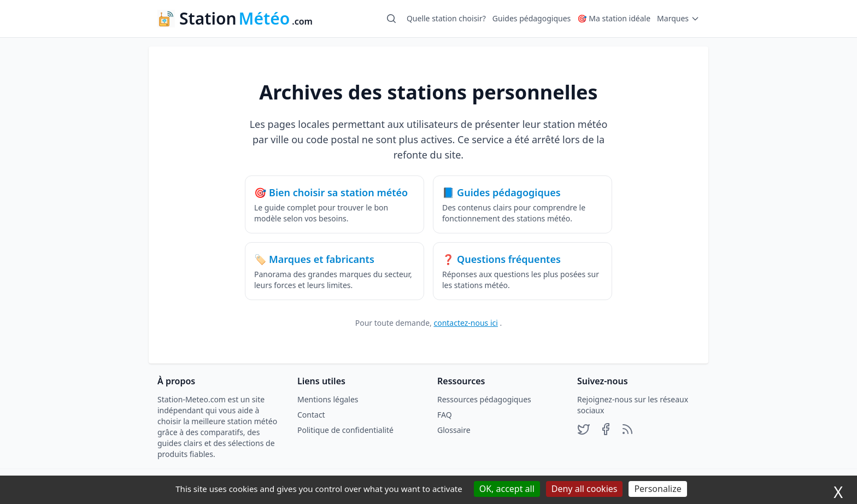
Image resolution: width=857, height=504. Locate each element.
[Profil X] (584, 430)
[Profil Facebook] (606, 430)
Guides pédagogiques (532, 18)
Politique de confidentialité (345, 430)
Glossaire (454, 430)
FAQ (445, 415)
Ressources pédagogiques (484, 399)
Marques (678, 18)
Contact (311, 415)
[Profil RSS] (627, 430)
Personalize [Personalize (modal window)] (658, 489)
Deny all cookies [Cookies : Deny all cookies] (585, 489)
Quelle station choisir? (446, 18)
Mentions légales (328, 399)
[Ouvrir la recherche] (391, 19)
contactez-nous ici (465, 323)
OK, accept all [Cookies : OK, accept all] (507, 489)
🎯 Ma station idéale (614, 18)
